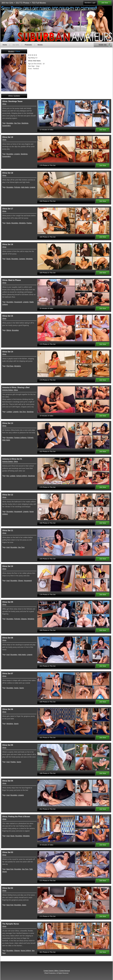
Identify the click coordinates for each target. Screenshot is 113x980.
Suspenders (6, 126)
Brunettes (10, 123)
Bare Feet (10, 869)
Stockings (25, 123)
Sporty (22, 688)
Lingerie (17, 154)
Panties (29, 223)
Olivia (4, 104)
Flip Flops (10, 366)
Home (5, 45)
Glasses (24, 619)
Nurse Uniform (26, 951)
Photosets (28, 45)
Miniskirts (22, 223)
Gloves (21, 581)
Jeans (24, 905)
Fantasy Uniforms (20, 438)
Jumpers (22, 259)
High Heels (25, 187)
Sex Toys (17, 123)
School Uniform (22, 476)
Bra (8, 476)
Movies (40, 45)
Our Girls (16, 45)
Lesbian (9, 412)
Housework (18, 302)
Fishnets (17, 187)
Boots (8, 223)
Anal (8, 547)
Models (11, 51)
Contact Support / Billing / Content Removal (57, 971)
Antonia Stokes (8, 390)
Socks (16, 688)
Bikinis (9, 330)
